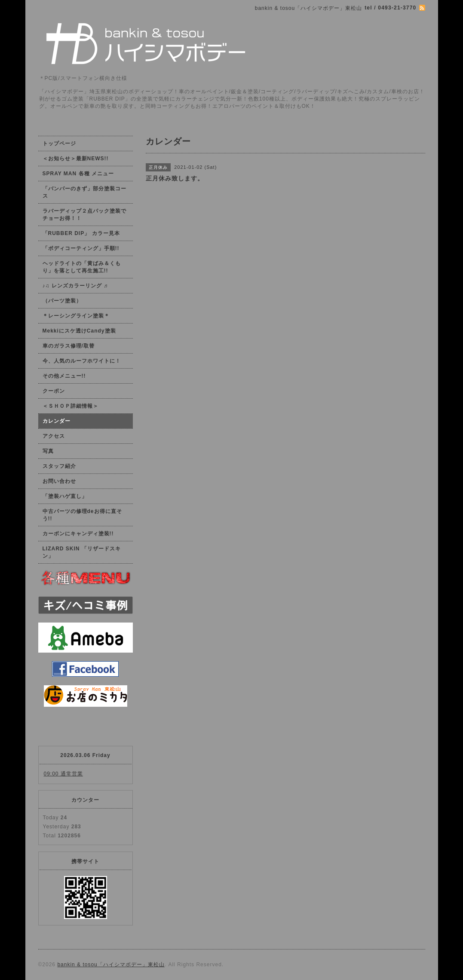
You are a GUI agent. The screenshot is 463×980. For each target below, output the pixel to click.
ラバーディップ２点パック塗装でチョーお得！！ (84, 215)
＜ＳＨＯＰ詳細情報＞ (71, 406)
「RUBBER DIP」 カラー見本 (81, 233)
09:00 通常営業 (63, 774)
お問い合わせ (59, 481)
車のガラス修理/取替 (69, 346)
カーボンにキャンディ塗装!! (78, 534)
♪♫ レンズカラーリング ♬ (75, 286)
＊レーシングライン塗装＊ (76, 316)
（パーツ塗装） (62, 301)
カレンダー (57, 421)
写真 (48, 451)
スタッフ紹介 (59, 466)
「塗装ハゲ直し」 (65, 496)
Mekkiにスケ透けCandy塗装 (79, 331)
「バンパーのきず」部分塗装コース (84, 192)
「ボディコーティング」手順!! (81, 248)
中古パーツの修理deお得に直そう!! (82, 515)
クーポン (54, 391)
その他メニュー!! (64, 376)
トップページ (59, 143)
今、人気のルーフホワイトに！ (82, 361)
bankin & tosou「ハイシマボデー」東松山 (111, 965)
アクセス (54, 436)
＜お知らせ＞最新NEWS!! (76, 159)
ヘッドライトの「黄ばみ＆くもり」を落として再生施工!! (82, 267)
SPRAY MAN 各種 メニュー (78, 174)
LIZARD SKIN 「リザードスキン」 (82, 552)
